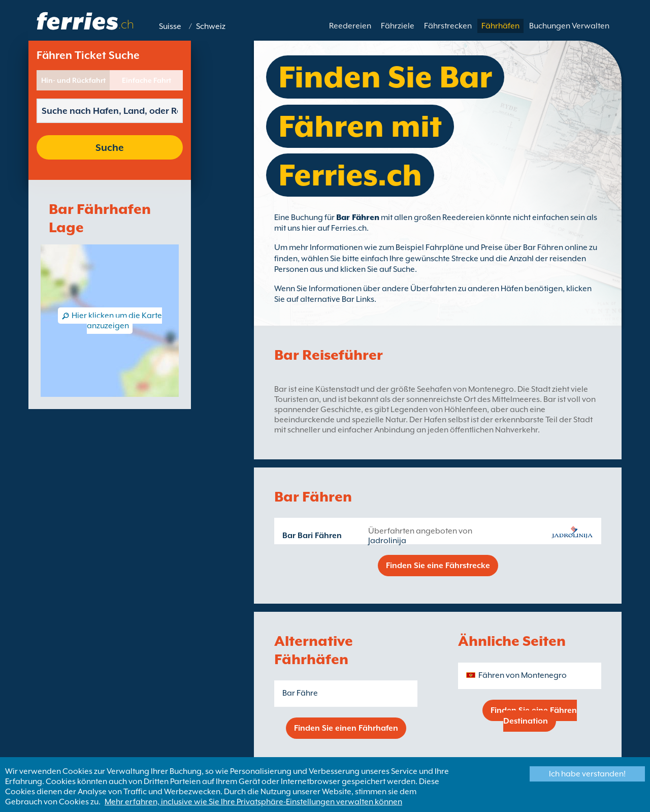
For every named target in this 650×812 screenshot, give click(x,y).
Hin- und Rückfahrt (73, 80)
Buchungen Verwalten (569, 26)
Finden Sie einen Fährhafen (346, 728)
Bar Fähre (300, 693)
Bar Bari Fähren (312, 536)
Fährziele (398, 26)
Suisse (170, 26)
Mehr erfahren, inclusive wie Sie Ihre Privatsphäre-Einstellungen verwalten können (253, 802)
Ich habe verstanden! (587, 774)
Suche (110, 147)
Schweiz (211, 26)
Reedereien (350, 26)
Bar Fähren (358, 217)
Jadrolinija (387, 541)
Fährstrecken (448, 26)
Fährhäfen (500, 26)
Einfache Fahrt (147, 80)
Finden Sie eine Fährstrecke (438, 566)
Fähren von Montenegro (523, 675)
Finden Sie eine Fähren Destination (534, 716)
